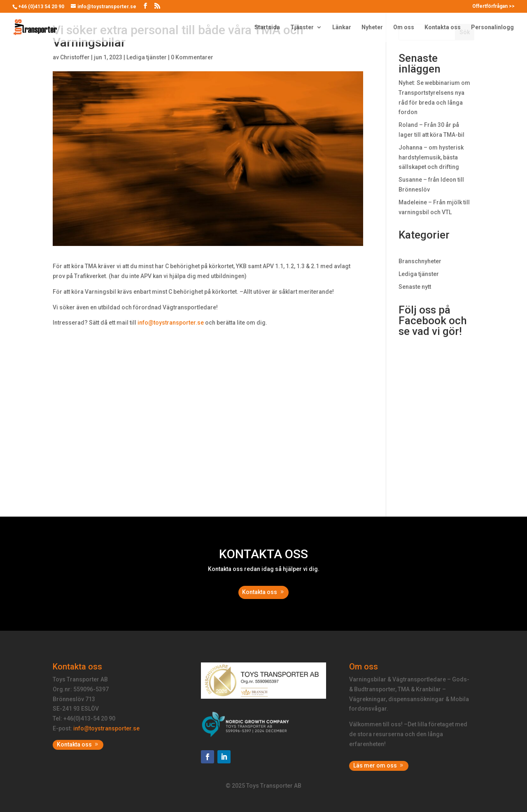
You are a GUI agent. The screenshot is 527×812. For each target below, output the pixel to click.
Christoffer (75, 57)
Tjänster (302, 27)
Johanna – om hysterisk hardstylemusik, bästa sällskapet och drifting (431, 157)
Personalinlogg (492, 27)
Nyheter (372, 27)
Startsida (267, 27)
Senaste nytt (415, 287)
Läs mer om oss (375, 765)
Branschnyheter (420, 261)
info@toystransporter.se (171, 323)
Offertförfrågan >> (493, 6)
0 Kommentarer (192, 57)
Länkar (342, 27)
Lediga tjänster (147, 57)
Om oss (404, 27)
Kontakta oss (443, 27)
